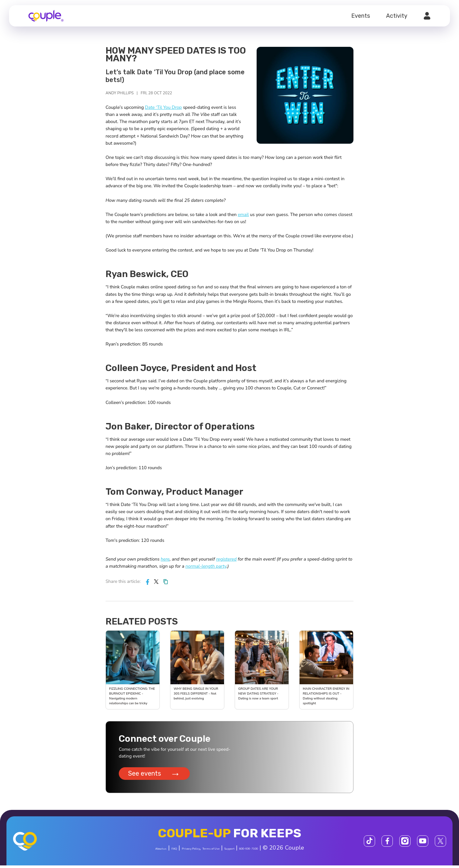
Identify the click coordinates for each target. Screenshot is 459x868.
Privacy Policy (174, 851)
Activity (397, 16)
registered (226, 559)
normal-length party (206, 566)
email (243, 215)
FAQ (146, 851)
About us (123, 851)
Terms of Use (212, 851)
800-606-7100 (281, 851)
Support (245, 851)
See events (156, 776)
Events (361, 16)
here (165, 559)
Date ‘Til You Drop (163, 107)
